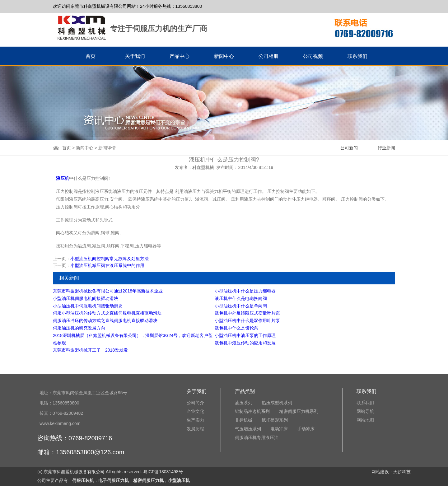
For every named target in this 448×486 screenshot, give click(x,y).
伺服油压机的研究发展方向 (79, 328)
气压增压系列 (248, 429)
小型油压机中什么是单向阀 (241, 306)
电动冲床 (279, 429)
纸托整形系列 (275, 420)
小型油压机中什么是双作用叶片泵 (247, 320)
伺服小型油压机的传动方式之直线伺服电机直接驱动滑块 (107, 313)
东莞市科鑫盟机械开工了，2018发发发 (90, 350)
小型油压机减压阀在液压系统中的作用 (107, 265)
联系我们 (365, 403)
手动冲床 (306, 429)
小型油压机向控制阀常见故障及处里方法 (110, 259)
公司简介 (195, 403)
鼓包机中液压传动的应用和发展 (245, 343)
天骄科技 (402, 472)
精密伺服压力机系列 (299, 411)
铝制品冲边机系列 (252, 411)
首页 (67, 148)
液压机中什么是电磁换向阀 (241, 298)
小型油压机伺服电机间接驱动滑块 (86, 298)
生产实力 (195, 420)
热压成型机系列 (277, 403)
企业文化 (195, 411)
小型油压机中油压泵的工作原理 (245, 335)
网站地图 (365, 420)
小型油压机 (179, 480)
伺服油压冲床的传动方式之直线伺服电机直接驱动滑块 (105, 320)
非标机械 (244, 420)
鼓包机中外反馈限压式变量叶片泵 (247, 313)
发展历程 (195, 429)
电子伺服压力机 (114, 480)
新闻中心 (85, 148)
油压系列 (244, 403)
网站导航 (365, 411)
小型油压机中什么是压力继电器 (245, 291)
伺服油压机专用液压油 (257, 437)
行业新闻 (386, 148)
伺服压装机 (83, 480)
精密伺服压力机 (148, 480)
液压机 (63, 178)
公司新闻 (349, 148)
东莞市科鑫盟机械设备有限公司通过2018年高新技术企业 (108, 291)
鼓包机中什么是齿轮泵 (236, 328)
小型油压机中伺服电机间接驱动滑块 (88, 306)
